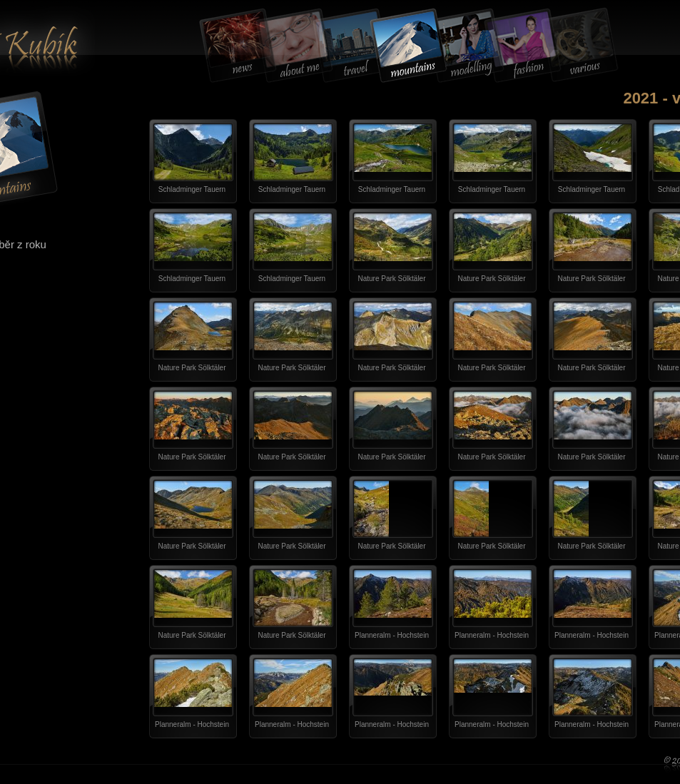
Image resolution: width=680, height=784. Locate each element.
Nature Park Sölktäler (391, 279)
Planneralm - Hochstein (392, 635)
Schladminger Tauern (192, 189)
